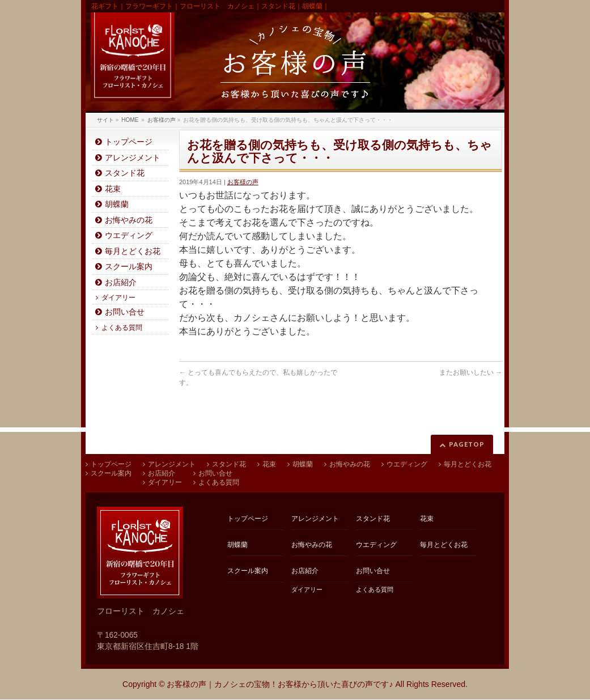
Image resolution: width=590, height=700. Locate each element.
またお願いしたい (471, 372)
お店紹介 (121, 283)
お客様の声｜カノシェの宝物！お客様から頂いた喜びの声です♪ (280, 684)
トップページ (129, 142)
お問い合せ (125, 312)
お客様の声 (243, 182)
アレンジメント (133, 158)
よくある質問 (122, 328)
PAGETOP (467, 444)
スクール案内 (129, 267)
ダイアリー (118, 298)
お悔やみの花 (129, 220)
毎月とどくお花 (133, 251)
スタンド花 (125, 173)
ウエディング (129, 236)
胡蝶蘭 (117, 204)
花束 (113, 189)
